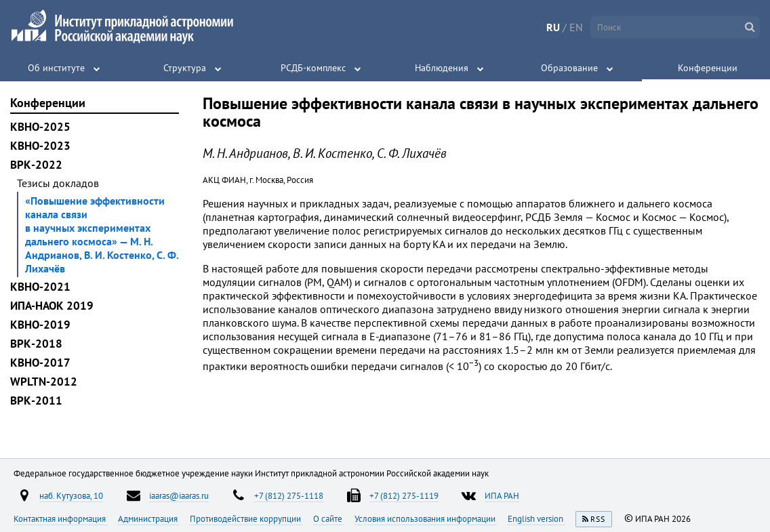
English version (536, 518)
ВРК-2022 (36, 165)
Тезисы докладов (58, 183)
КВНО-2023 (40, 146)
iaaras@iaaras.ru (179, 495)
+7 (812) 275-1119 (404, 495)
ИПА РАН (502, 495)
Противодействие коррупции (246, 518)
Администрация (149, 518)
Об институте (56, 68)
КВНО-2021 (40, 287)
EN (576, 27)
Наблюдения (442, 68)
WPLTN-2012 (44, 382)
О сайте (329, 518)
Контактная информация (61, 518)
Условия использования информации (426, 518)
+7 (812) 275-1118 (289, 495)
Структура (185, 68)
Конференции (708, 68)
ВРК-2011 (36, 401)
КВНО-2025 (40, 127)
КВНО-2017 (40, 363)
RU (553, 27)
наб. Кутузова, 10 (71, 495)
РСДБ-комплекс (313, 68)
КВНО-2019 (40, 325)
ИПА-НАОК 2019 (52, 306)
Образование (569, 68)
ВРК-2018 (36, 344)
